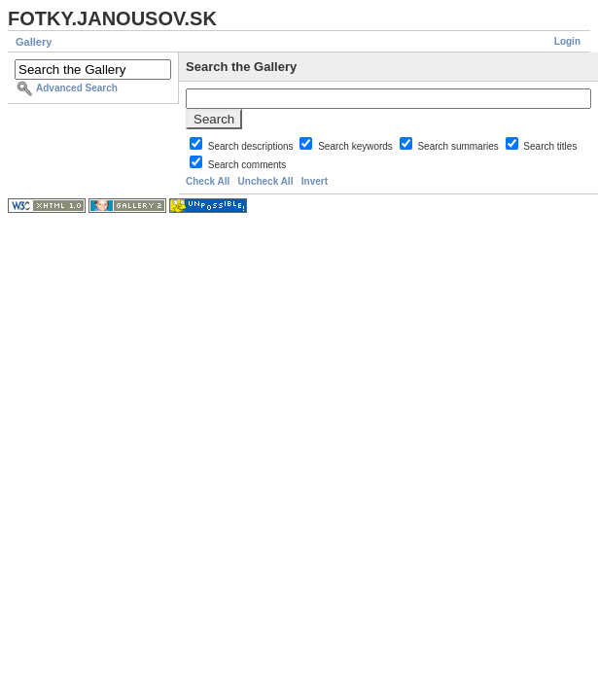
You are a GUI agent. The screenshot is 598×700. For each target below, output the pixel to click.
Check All (208, 181)
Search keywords (356, 146)
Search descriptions (252, 146)
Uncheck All (266, 181)
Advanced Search (77, 88)
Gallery (34, 42)
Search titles (550, 146)
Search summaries (459, 146)
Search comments (247, 165)
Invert (315, 181)
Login (567, 41)
